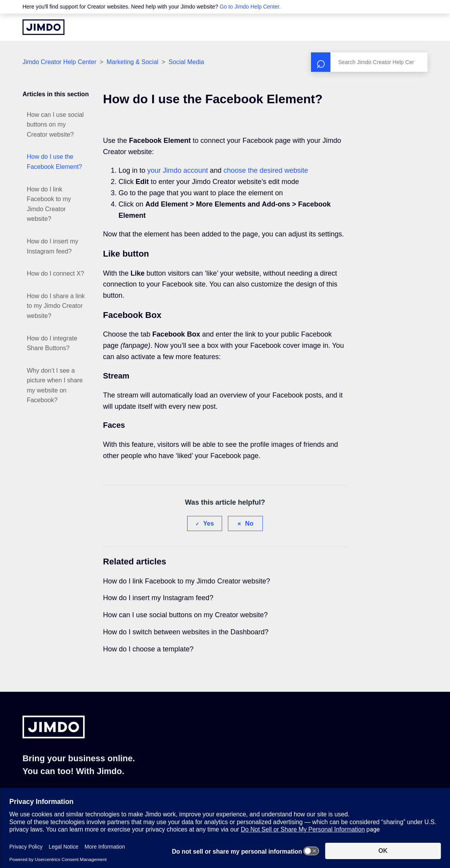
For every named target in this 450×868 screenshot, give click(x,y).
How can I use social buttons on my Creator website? (55, 125)
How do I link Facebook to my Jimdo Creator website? (49, 204)
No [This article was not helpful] (249, 523)
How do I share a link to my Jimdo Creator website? (56, 306)
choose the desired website (266, 170)
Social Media (186, 62)
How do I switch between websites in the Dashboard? (186, 632)
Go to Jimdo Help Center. (250, 7)
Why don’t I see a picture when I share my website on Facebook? (55, 385)
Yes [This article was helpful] (208, 523)
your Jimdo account (177, 170)
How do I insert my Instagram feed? (52, 246)
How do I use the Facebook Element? (54, 162)
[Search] (369, 62)
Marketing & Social (132, 62)
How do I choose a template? (148, 649)
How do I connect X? (56, 273)
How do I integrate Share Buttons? (52, 343)
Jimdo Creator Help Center (59, 62)
